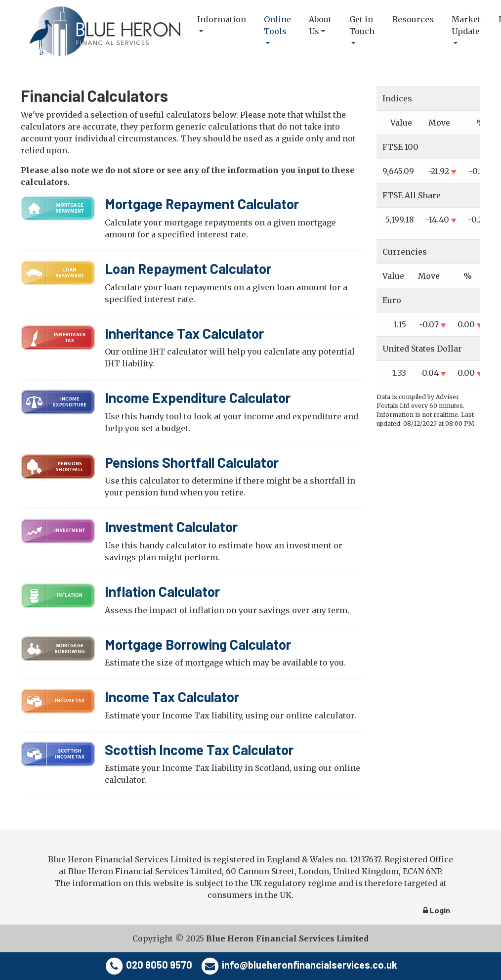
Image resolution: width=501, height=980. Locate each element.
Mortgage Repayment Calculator (202, 204)
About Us (320, 25)
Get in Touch (362, 25)
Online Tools (277, 25)
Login (437, 910)
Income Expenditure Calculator (198, 398)
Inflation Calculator (162, 591)
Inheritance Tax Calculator (184, 333)
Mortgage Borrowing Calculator (198, 644)
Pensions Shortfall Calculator (192, 462)
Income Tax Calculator (172, 697)
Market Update (466, 25)
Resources (413, 19)
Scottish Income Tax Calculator (199, 750)
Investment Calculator (171, 527)
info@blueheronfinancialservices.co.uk (310, 965)
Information (222, 19)
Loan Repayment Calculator (188, 268)
